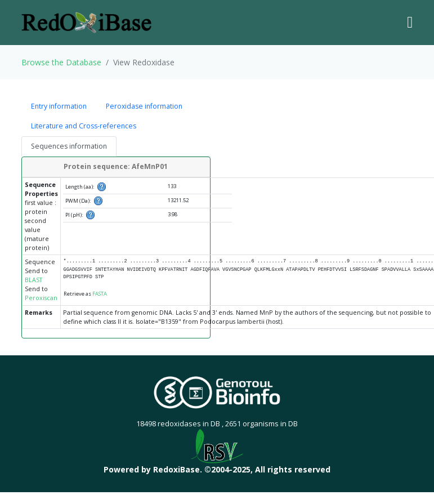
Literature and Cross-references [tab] (84, 126)
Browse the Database (61, 62)
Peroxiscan (41, 298)
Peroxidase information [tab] (144, 106)
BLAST (33, 280)
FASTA (100, 294)
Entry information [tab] (59, 106)
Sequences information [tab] (69, 146)
